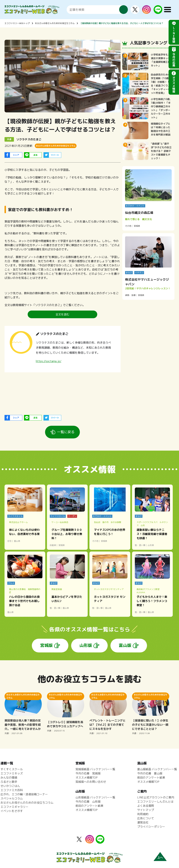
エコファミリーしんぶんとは (155, 802)
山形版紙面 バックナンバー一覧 (95, 797)
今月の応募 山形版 (88, 802)
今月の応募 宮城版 (88, 773)
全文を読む (62, 314)
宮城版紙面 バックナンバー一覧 (95, 769)
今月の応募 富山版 (150, 773)
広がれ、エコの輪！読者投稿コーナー (24, 794)
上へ (160, 857)
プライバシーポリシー (151, 827)
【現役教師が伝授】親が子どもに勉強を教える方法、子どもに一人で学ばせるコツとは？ (122, 23)
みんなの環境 (9, 778)
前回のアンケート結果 (89, 806)
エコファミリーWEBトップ (17, 23)
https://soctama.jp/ (49, 361)
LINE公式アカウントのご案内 (156, 797)
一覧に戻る (66, 432)
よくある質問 (146, 806)
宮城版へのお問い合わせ (91, 782)
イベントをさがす (12, 811)
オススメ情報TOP (87, 778)
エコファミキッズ (12, 773)
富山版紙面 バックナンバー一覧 (157, 769)
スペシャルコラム (12, 798)
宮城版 (46, 645)
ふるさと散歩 (9, 782)
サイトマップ (146, 810)
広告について (146, 818)
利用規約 (143, 814)
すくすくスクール (12, 769)
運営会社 (143, 822)
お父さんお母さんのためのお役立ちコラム (55, 23)
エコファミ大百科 (12, 790)
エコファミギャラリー (14, 807)
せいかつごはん (10, 786)
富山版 (125, 645)
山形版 (86, 645)
